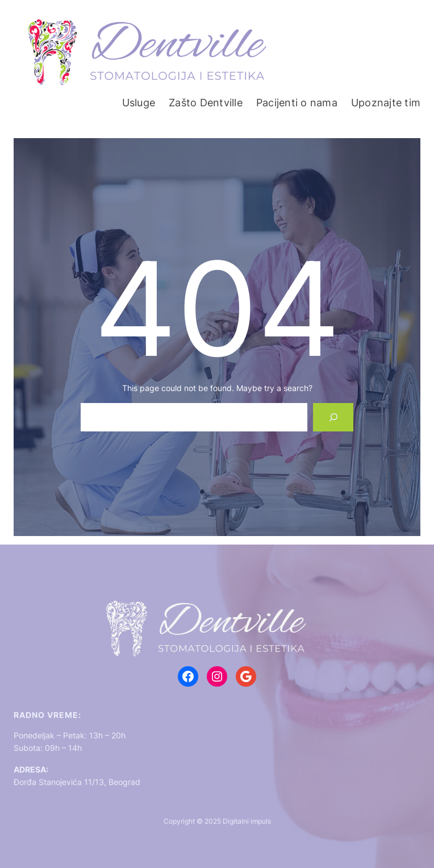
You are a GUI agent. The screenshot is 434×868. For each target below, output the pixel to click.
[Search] (333, 417)
